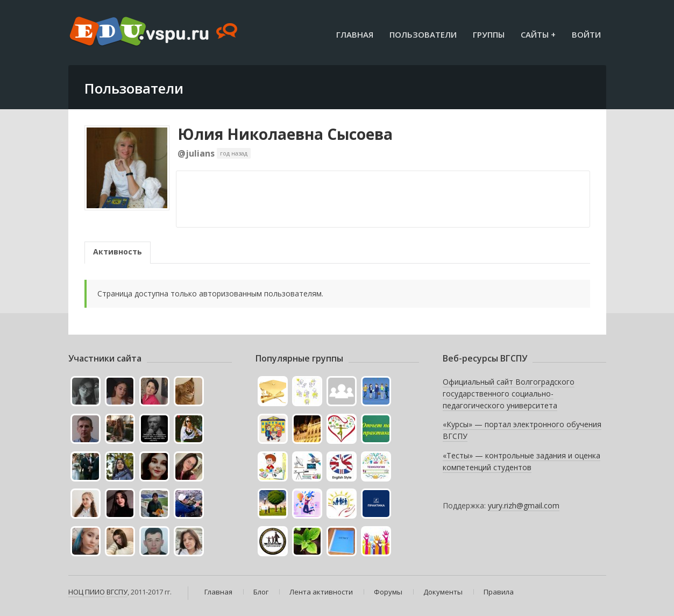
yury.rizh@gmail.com (524, 505)
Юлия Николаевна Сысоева (285, 134)
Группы (489, 34)
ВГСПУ (117, 592)
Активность (118, 252)
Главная (355, 34)
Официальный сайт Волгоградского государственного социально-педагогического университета (509, 393)
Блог (261, 592)
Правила (499, 592)
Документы (443, 592)
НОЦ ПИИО (87, 592)
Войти (586, 34)
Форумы (388, 592)
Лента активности (321, 592)
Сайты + (538, 34)
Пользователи (423, 34)
